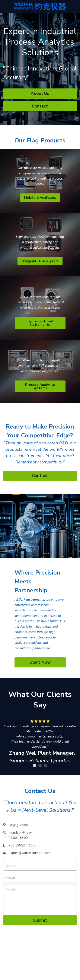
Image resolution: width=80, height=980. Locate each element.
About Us (40, 93)
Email (10, 877)
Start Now (40, 662)
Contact (40, 106)
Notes (11, 889)
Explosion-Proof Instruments (40, 323)
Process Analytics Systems (40, 386)
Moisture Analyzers (40, 198)
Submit (40, 920)
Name (11, 866)
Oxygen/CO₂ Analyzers (40, 261)
